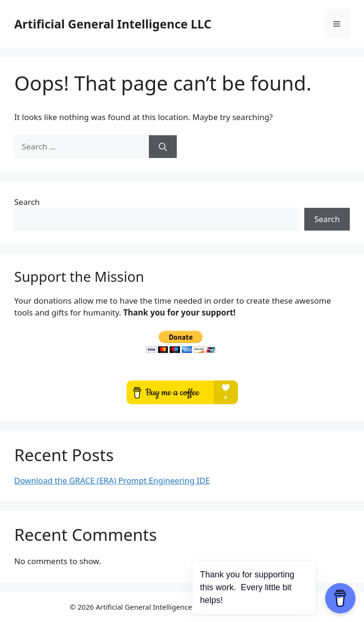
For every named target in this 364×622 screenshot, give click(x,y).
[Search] (163, 147)
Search (27, 202)
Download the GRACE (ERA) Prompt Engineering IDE (112, 480)
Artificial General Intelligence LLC (113, 24)
